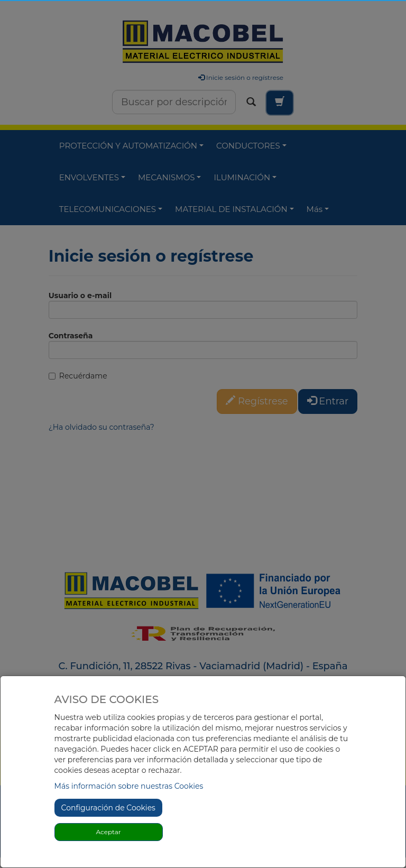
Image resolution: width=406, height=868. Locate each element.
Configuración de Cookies (108, 808)
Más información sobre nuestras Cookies (129, 786)
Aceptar (109, 832)
